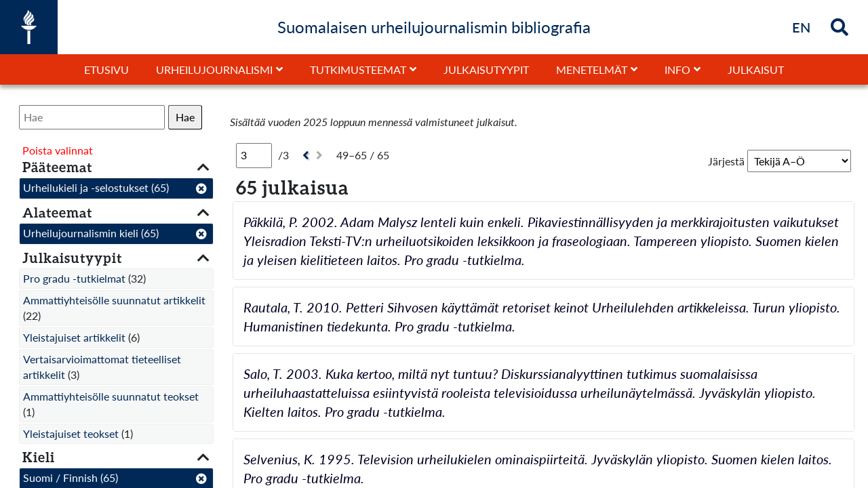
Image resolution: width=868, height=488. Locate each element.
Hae (185, 117)
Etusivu (106, 69)
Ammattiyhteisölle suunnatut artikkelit (114, 300)
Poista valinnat (58, 150)
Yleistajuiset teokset (71, 433)
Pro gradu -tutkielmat (74, 278)
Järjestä (726, 161)
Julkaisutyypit (486, 69)
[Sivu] (254, 155)
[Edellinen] (304, 156)
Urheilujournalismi (214, 69)
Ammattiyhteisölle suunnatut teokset (111, 396)
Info (677, 69)
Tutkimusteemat (358, 69)
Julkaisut (756, 69)
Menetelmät (592, 69)
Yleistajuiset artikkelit (74, 337)
